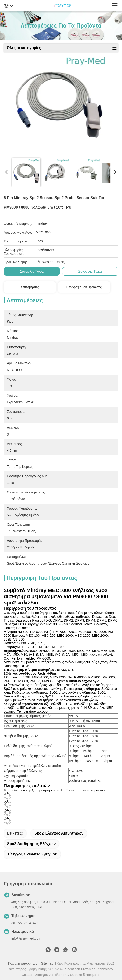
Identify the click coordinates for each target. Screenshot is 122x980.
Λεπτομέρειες (30, 287)
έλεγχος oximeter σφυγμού (32, 854)
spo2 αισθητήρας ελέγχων (31, 844)
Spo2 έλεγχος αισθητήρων (59, 833)
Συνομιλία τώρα (32, 271)
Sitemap (47, 963)
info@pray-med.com (26, 938)
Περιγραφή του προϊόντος (84, 287)
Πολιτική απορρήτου (23, 963)
